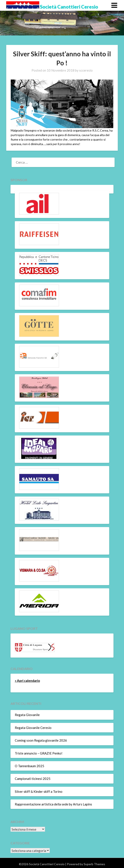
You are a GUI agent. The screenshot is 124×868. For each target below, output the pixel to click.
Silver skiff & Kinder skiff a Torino (39, 791)
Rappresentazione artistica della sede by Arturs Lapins (53, 804)
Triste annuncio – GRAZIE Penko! (39, 753)
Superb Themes (94, 864)
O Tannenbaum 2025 (29, 766)
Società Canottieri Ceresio (69, 7)
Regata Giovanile (27, 715)
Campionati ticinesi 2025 (33, 779)
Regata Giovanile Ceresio (33, 728)
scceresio (86, 70)
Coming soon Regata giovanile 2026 (41, 740)
